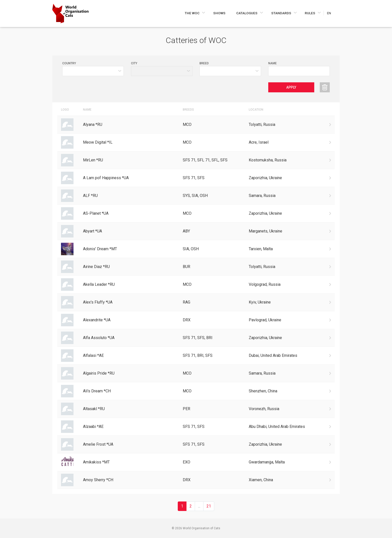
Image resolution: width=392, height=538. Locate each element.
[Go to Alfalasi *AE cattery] (196, 356)
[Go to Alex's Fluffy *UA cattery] (196, 302)
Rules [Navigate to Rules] (310, 13)
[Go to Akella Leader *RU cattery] (196, 285)
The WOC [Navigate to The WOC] (192, 13)
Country (69, 63)
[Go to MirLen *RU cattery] (196, 160)
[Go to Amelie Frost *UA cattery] (196, 444)
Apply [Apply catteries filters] (291, 87)
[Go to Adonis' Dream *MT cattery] (196, 249)
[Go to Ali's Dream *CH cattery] (196, 391)
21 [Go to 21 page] (209, 506)
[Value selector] (230, 71)
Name (272, 63)
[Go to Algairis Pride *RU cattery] (196, 373)
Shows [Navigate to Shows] (219, 13)
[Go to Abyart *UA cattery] (196, 231)
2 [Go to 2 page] (191, 506)
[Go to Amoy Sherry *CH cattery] (196, 480)
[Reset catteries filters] (325, 87)
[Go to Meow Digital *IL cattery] (196, 142)
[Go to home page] (70, 14)
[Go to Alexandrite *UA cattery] (196, 320)
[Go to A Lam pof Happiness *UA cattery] (196, 178)
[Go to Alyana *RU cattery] (196, 125)
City (134, 63)
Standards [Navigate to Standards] (282, 13)
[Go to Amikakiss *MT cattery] (196, 462)
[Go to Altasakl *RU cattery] (196, 409)
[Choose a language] (332, 13)
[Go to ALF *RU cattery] (196, 196)
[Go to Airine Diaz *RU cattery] (196, 267)
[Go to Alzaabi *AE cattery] (196, 427)
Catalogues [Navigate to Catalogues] (247, 13)
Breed (204, 63)
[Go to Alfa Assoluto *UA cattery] (196, 338)
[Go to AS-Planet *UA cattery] (196, 213)
